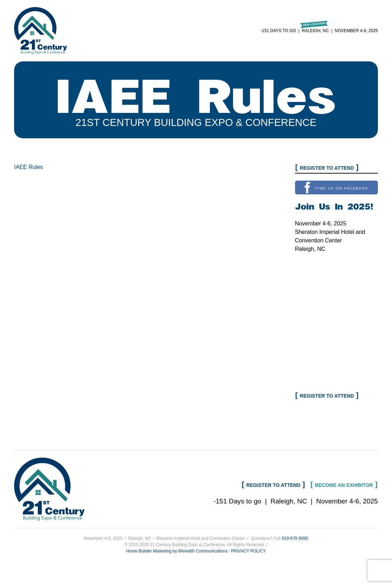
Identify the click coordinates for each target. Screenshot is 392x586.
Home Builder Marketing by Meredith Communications (177, 551)
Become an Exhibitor (344, 485)
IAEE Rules (29, 167)
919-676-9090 (295, 538)
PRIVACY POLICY (248, 551)
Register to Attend (327, 168)
